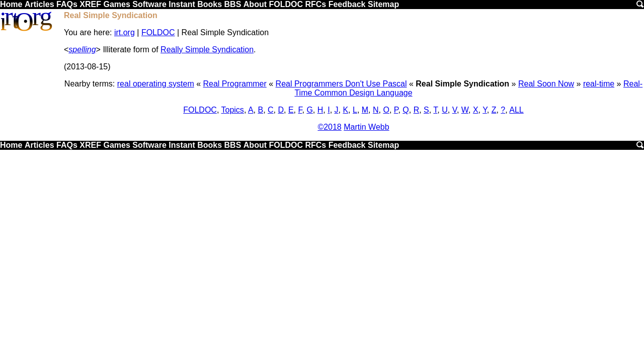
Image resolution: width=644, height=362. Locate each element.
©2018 (329, 127)
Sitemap (383, 4)
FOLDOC (286, 4)
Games (116, 4)
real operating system (156, 84)
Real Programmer (235, 84)
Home (11, 4)
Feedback (347, 4)
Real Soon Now (546, 84)
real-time (599, 84)
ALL (516, 110)
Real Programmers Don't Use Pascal (341, 84)
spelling (82, 50)
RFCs (315, 4)
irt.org (125, 32)
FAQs (67, 4)
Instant (182, 4)
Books (210, 4)
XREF (90, 4)
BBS (233, 4)
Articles (39, 4)
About (255, 4)
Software (149, 4)
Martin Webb (366, 127)
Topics (233, 110)
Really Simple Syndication (207, 50)
